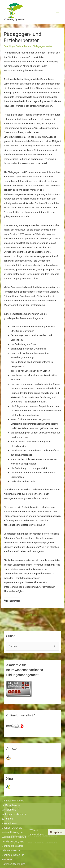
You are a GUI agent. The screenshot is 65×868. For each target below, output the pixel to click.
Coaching (9, 46)
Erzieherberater (24, 46)
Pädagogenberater (42, 46)
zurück (33, 615)
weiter (33, 624)
